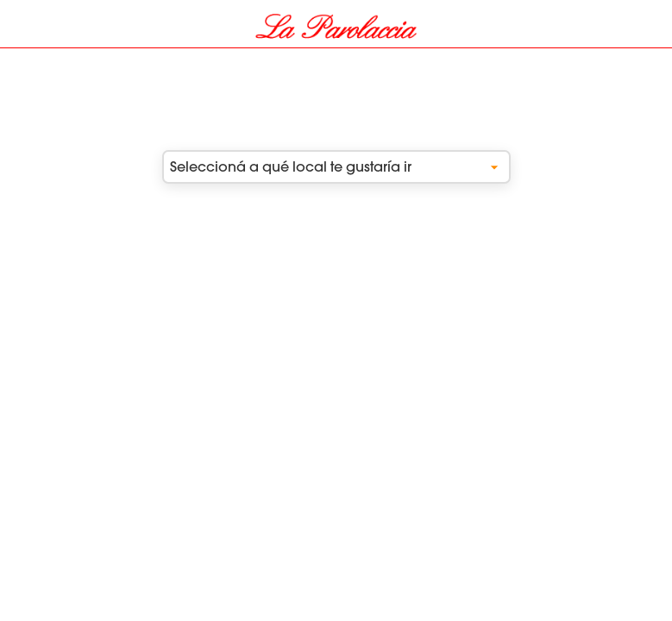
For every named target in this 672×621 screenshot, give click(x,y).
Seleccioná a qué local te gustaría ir (336, 167)
